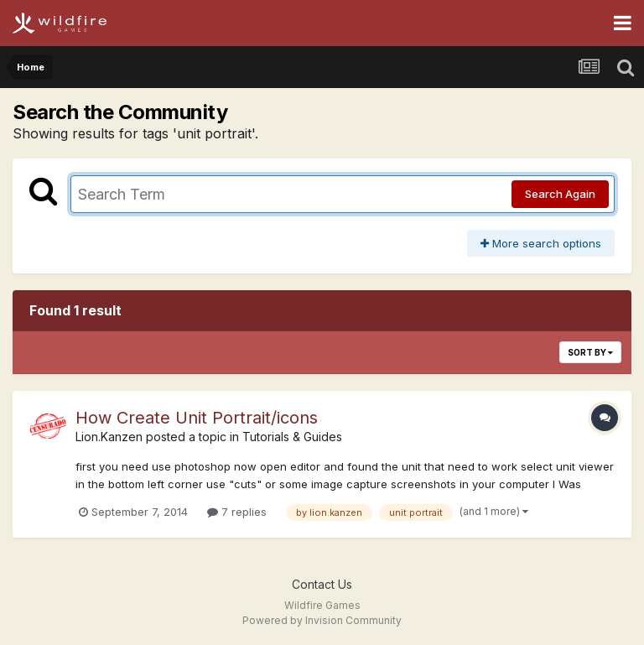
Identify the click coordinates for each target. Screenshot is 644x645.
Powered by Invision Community (322, 620)
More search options (541, 243)
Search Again (560, 194)
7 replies (237, 512)
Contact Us (322, 584)
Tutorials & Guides (292, 437)
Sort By (590, 352)
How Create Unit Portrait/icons (197, 418)
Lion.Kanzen (109, 437)
